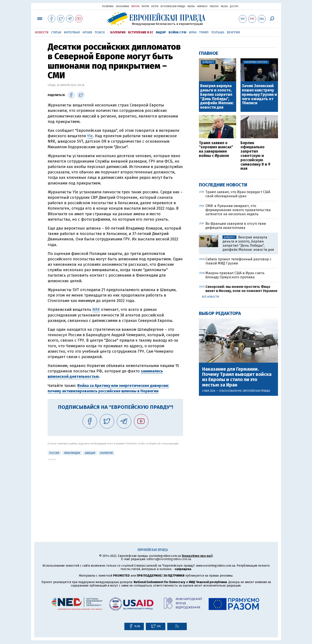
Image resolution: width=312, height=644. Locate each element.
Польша (218, 32)
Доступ (234, 7)
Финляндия (72, 453)
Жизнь (191, 7)
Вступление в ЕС (141, 32)
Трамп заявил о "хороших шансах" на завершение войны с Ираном (216, 149)
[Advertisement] (115, 491)
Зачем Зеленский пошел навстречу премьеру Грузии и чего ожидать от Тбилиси (259, 95)
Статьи (56, 32)
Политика (108, 7)
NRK (96, 310)
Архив (87, 32)
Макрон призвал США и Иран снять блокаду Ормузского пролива (235, 275)
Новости (42, 32)
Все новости (211, 297)
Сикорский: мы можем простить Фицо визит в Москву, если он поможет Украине (241, 289)
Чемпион (202, 7)
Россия (54, 453)
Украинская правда (86, 6)
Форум (145, 7)
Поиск (100, 32)
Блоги (155, 7)
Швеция (90, 453)
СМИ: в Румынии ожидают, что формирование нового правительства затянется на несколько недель (238, 210)
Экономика (122, 7)
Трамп (204, 32)
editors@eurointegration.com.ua (169, 559)
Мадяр (161, 32)
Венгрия (233, 32)
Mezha (224, 7)
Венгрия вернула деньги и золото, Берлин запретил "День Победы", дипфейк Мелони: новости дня (217, 97)
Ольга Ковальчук (230, 391)
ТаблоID (214, 7)
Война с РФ (177, 32)
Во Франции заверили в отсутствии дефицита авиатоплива (236, 226)
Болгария (118, 32)
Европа (135, 7)
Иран (193, 32)
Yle (90, 136)
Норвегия (106, 453)
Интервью (72, 32)
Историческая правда (173, 7)
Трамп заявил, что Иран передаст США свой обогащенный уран (238, 194)
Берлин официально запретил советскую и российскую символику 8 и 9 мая (255, 156)
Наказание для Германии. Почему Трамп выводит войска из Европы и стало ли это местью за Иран (237, 377)
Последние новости (223, 185)
